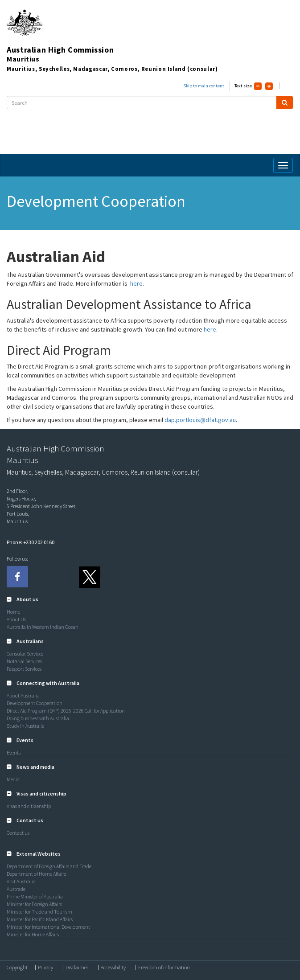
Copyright (17, 968)
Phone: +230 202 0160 (31, 542)
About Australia (23, 695)
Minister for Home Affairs (33, 934)
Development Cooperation (35, 703)
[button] (23, 599)
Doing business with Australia (38, 718)
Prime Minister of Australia (35, 896)
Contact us (18, 833)
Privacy (45, 968)
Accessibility (113, 968)
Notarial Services (24, 661)
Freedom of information (164, 968)
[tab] (150, 599)
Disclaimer (77, 968)
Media (13, 779)
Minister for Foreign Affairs (34, 904)
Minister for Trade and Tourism (39, 912)
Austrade (16, 889)
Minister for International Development (48, 927)
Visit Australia (21, 881)
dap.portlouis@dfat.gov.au (200, 420)
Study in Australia (26, 726)
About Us (16, 619)
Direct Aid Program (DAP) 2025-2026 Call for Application (66, 711)
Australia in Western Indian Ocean (43, 627)
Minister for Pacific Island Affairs (40, 919)
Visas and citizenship (29, 806)
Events (14, 752)
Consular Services (25, 654)
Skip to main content (204, 86)
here (136, 283)
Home (13, 612)
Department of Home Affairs (36, 874)
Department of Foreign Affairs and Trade (49, 866)
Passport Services (24, 669)
